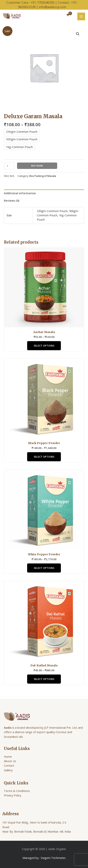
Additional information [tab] (20, 193)
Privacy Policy (13, 795)
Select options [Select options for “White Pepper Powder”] (44, 568)
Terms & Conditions (17, 791)
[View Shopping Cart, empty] (68, 15)
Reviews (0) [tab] (12, 200)
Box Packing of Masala (43, 176)
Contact (9, 765)
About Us (10, 761)
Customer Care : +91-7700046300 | (32, 3)
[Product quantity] (9, 166)
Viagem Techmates (53, 858)
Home (8, 757)
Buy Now (37, 166)
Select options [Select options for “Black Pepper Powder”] (44, 457)
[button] (78, 34)
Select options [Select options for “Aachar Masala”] (44, 346)
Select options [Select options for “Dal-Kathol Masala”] (44, 679)
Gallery (8, 770)
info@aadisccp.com (52, 7)
